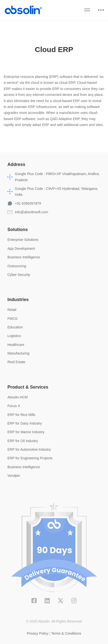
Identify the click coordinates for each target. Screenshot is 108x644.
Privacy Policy (38, 633)
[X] (60, 601)
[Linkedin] (47, 601)
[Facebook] (34, 601)
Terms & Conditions (66, 633)
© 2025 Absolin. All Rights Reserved (54, 621)
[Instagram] (74, 601)
